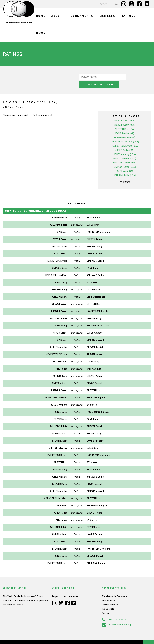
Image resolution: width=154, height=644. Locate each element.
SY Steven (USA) (125, 164)
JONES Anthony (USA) (125, 147)
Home (41, 16)
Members (107, 16)
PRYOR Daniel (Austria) (125, 151)
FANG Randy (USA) (125, 126)
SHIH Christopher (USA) (125, 155)
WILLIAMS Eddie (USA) (125, 168)
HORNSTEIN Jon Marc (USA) (125, 134)
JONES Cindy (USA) (125, 143)
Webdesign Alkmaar (22, 639)
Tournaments (81, 16)
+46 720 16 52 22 (114, 612)
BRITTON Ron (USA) (125, 122)
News (41, 33)
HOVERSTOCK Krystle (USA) (125, 139)
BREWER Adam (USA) (125, 118)
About (57, 16)
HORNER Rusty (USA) (125, 130)
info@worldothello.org (116, 617)
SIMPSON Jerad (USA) (125, 160)
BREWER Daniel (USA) (125, 113)
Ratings (129, 16)
